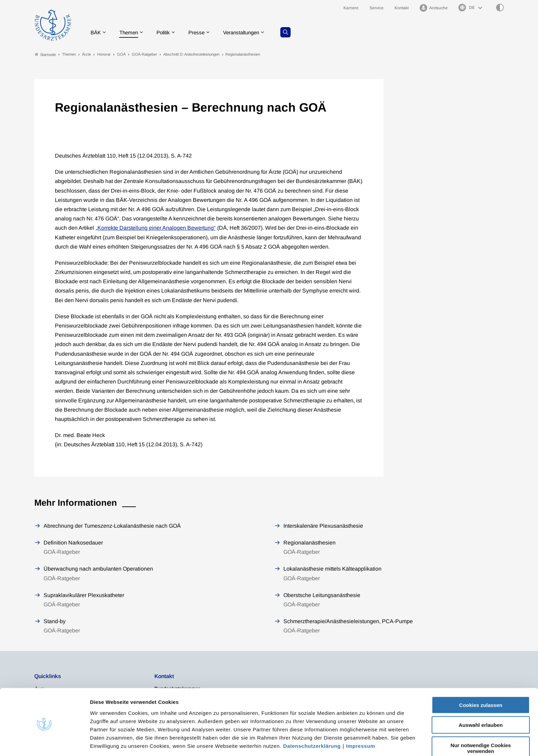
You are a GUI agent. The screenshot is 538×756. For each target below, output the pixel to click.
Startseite (45, 54)
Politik (168, 32)
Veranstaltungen (249, 32)
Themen (132, 32)
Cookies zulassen (481, 679)
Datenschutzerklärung (312, 720)
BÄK (97, 32)
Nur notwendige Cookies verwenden (481, 722)
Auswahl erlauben (481, 700)
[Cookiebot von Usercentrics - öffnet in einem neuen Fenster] (44, 743)
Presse (202, 32)
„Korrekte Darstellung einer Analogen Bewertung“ (156, 228)
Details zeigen (365, 742)
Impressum (361, 720)
